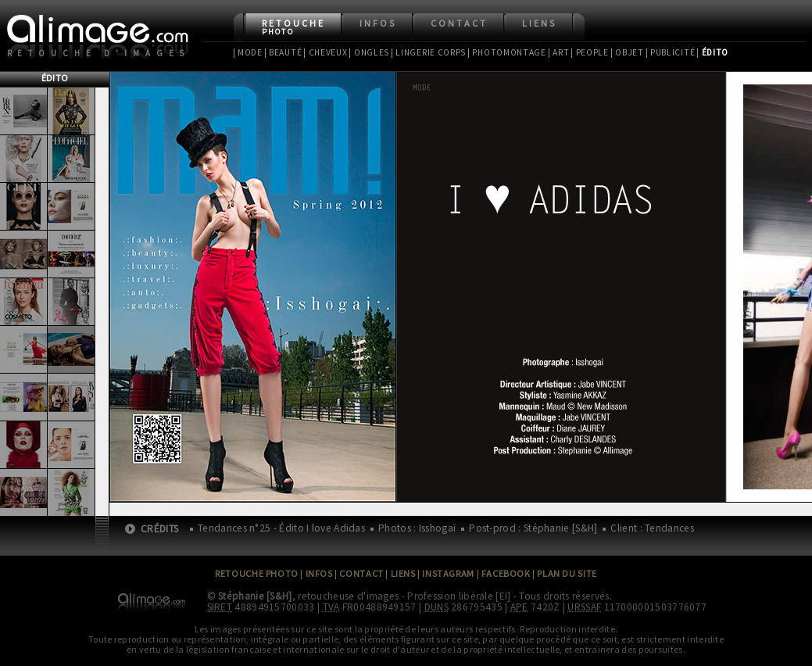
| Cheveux (325, 52)
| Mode (248, 52)
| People (590, 52)
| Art (558, 52)
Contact (459, 23)
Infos (378, 23)
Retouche (293, 27)
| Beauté (283, 52)
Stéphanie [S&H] (255, 596)
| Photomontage (507, 52)
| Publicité (671, 52)
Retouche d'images (99, 53)
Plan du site (567, 573)
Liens (539, 23)
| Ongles (369, 52)
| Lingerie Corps (428, 52)
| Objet (627, 52)
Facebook (506, 573)
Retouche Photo (257, 573)
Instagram (448, 573)
